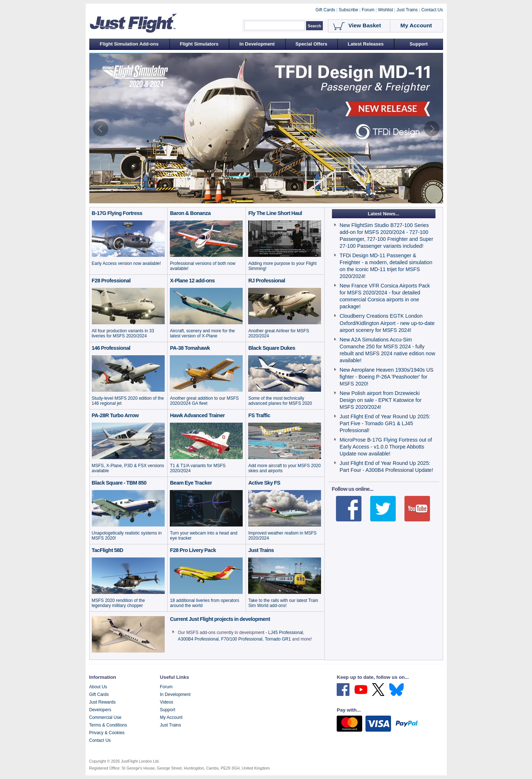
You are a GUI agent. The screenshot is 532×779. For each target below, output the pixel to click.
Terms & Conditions (108, 725)
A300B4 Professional (198, 639)
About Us (98, 687)
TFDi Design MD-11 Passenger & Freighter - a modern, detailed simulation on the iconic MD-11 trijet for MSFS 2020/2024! (386, 266)
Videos (167, 702)
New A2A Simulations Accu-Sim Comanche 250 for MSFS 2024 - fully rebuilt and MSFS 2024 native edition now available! (387, 350)
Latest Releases (365, 44)
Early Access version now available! (126, 263)
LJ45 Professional (285, 633)
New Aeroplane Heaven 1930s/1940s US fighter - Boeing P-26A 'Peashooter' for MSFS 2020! (386, 377)
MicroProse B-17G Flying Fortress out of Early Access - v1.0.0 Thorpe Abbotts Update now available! (386, 447)
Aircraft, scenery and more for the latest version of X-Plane (202, 333)
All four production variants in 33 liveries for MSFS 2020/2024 (123, 333)
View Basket (365, 25)
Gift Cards (99, 694)
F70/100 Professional (242, 639)
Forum (166, 687)
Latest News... (384, 214)
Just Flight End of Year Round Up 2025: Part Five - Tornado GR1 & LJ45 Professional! (385, 423)
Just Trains (171, 725)
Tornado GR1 (278, 639)
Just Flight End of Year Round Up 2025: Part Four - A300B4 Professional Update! (386, 467)
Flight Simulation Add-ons (129, 44)
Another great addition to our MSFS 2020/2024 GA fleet (204, 401)
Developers (100, 710)
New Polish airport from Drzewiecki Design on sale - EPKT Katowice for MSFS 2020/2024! (381, 400)
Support (419, 44)
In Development (257, 44)
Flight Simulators (199, 44)
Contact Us (100, 740)
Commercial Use (105, 717)
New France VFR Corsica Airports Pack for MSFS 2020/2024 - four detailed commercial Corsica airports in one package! (385, 296)
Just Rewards (103, 702)
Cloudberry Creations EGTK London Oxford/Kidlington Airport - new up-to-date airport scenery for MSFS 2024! (387, 323)
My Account (171, 717)
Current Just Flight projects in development (220, 619)
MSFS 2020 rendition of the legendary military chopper (118, 603)
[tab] (244, 199)
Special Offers (311, 44)
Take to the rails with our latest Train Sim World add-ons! (283, 603)
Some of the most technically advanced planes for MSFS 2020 (280, 401)
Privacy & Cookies (107, 733)
